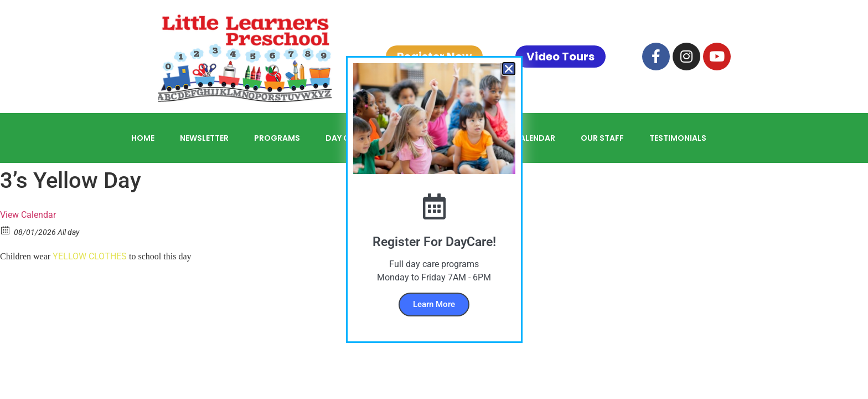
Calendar (534, 138)
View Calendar (28, 215)
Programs (277, 138)
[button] (509, 69)
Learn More (434, 304)
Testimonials (678, 138)
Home (143, 138)
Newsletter (204, 138)
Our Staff (602, 138)
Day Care (345, 138)
